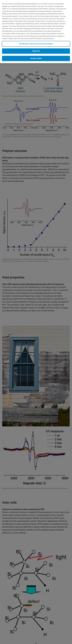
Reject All (36, 51)
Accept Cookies (36, 58)
